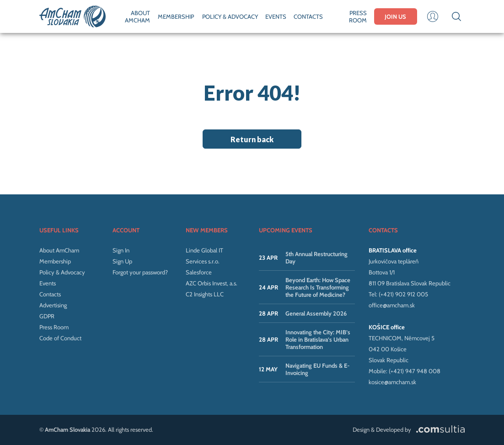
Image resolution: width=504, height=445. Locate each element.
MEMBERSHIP (176, 16)
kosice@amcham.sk (392, 382)
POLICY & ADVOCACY (230, 16)
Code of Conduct (60, 338)
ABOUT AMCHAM (137, 16)
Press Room (54, 327)
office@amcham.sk (392, 305)
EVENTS (276, 16)
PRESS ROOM (358, 16)
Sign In (121, 250)
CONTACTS (308, 16)
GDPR (47, 316)
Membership (55, 261)
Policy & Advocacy (62, 272)
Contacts (50, 294)
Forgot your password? (140, 272)
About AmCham (59, 250)
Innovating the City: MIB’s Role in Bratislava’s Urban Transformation (318, 339)
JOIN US (395, 16)
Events (48, 283)
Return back (252, 139)
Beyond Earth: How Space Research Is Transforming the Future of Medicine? (318, 287)
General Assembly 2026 (316, 313)
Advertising (53, 305)
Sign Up (122, 261)
